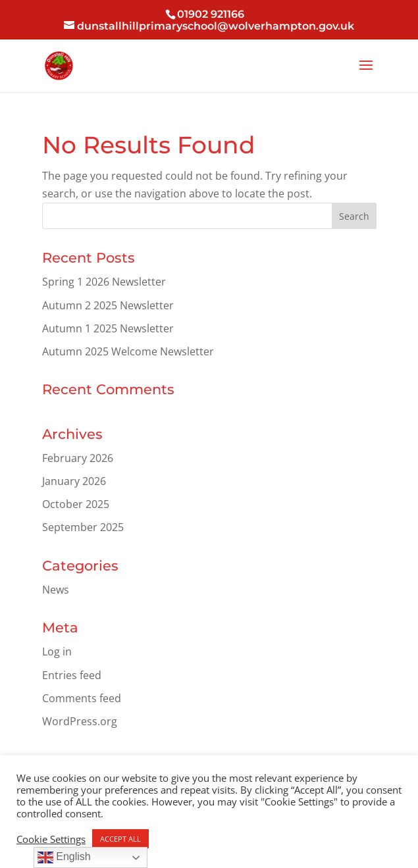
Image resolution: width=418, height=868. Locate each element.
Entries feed (72, 675)
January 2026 (74, 481)
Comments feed (82, 698)
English (64, 857)
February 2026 (78, 458)
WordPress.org (80, 721)
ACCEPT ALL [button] (120, 839)
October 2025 (76, 504)
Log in (57, 651)
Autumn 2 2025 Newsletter (108, 305)
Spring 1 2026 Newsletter (104, 282)
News (56, 590)
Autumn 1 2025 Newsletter (108, 328)
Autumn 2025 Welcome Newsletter (128, 351)
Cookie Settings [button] (51, 839)
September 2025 (83, 527)
